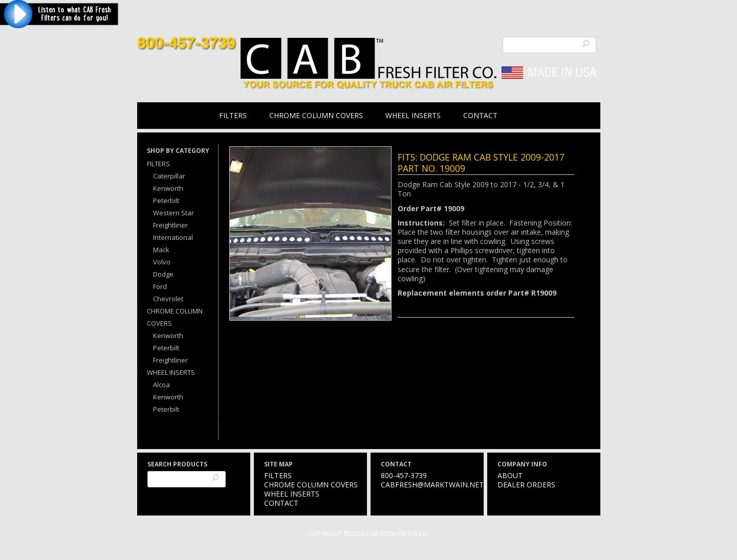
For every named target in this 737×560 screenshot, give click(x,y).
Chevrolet (168, 299)
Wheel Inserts (413, 115)
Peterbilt (166, 200)
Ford (160, 286)
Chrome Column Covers (316, 115)
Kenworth (168, 188)
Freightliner (170, 225)
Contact (480, 115)
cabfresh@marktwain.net (432, 485)
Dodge (163, 274)
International (173, 237)
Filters (233, 115)
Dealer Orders (526, 485)
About (510, 475)
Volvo (162, 262)
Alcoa (161, 385)
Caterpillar (169, 176)
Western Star (174, 213)
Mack (161, 250)
